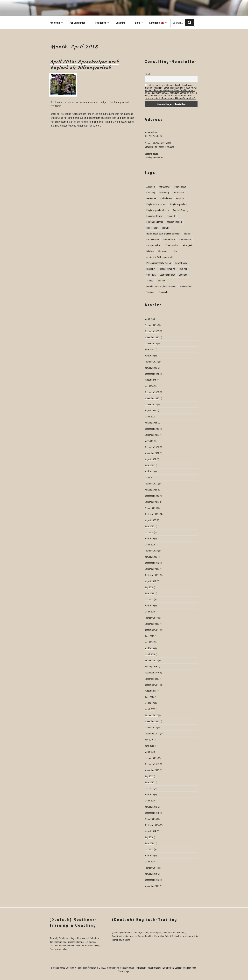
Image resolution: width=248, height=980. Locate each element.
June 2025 (149, 349)
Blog (139, 23)
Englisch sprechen (178, 204)
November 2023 (152, 398)
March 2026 (150, 319)
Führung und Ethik (155, 222)
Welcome (57, 23)
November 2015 (152, 770)
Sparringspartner (167, 275)
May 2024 (149, 386)
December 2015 (152, 764)
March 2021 (150, 478)
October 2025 (151, 343)
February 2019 (151, 618)
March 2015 (150, 801)
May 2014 (149, 849)
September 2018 (152, 630)
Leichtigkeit (187, 245)
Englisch (180, 198)
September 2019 (152, 575)
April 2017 (149, 703)
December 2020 (152, 496)
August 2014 (150, 831)
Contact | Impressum (137, 968)
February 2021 (151, 484)
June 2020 (149, 526)
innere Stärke (185, 240)
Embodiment (166, 198)
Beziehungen (180, 187)
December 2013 (152, 880)
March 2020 (150, 545)
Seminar (183, 269)
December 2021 (152, 447)
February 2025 (151, 362)
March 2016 (150, 752)
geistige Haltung (174, 222)
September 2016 (152, 734)
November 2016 (152, 721)
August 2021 (150, 459)
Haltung (166, 228)
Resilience (102, 23)
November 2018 (152, 624)
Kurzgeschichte (153, 245)
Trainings (161, 281)
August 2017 (150, 691)
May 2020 (149, 532)
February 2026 (151, 325)
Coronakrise (178, 193)
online (175, 251)
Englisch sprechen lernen (158, 210)
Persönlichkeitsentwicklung (159, 263)
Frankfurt (171, 216)
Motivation (163, 251)
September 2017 (152, 685)
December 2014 (152, 813)
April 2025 (149, 356)
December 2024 (152, 374)
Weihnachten (186, 286)
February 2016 (151, 758)
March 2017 (150, 709)
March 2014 (150, 862)
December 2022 (152, 429)
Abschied (151, 187)
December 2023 (152, 392)
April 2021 (149, 471)
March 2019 (150, 612)
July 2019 (149, 587)
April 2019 (149, 606)
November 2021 (152, 453)
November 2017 (152, 679)
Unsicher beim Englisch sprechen (161, 286)
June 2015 (149, 782)
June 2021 (149, 465)
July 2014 (149, 837)
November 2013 (152, 886)
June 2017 (149, 697)
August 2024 (150, 380)
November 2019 (152, 569)
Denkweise (151, 198)
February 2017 (151, 715)
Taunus (150, 281)
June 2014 (149, 843)
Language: (158, 23)
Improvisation (153, 240)
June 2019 (149, 593)
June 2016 (149, 746)
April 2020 (149, 539)
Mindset (150, 251)
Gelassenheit (152, 228)
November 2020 (152, 502)
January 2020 (151, 557)
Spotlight (183, 275)
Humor (187, 234)
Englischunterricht (154, 216)
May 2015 (149, 789)
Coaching (122, 23)
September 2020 (152, 514)
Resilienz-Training (167, 269)
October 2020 (151, 508)
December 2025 (152, 331)
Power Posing (181, 263)
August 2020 (150, 520)
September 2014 (152, 825)
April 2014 (149, 856)
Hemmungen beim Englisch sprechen (163, 234)
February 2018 (151, 660)
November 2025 (152, 337)
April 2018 (149, 648)
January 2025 (151, 368)
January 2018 (151, 667)
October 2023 (151, 404)
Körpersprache (171, 245)
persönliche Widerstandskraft (159, 257)
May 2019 (149, 599)
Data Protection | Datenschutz (161, 968)
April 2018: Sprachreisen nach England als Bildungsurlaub (85, 64)
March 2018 (150, 654)
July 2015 (149, 776)
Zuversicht (163, 292)
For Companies (79, 23)
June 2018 (149, 636)
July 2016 (149, 740)
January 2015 (151, 807)
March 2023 (150, 417)
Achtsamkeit (165, 187)
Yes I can (150, 292)
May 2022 (149, 441)
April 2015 (149, 795)
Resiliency (151, 269)
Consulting (164, 193)
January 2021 (151, 490)
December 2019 (152, 563)
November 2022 (152, 435)
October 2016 (151, 728)
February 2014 (151, 868)
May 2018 (149, 642)
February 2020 (151, 551)
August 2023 (150, 410)
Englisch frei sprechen (156, 204)
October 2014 (151, 819)
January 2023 (151, 423)
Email (147, 74)
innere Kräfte (169, 240)
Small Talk (151, 275)
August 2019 (150, 581)
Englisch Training (181, 210)
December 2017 (152, 673)
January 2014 (151, 874)
